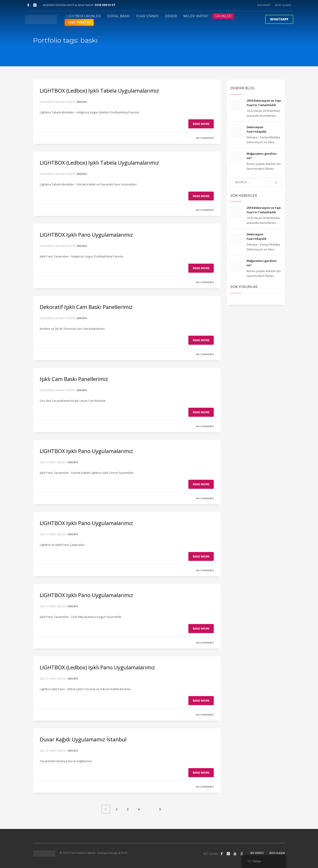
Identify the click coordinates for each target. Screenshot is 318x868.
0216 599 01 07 (105, 5)
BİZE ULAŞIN (283, 5)
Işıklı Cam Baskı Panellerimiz (74, 379)
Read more (201, 124)
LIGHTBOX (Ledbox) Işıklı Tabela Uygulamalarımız (99, 90)
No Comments (205, 138)
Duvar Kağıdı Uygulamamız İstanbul (83, 739)
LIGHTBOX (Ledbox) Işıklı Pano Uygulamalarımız (97, 667)
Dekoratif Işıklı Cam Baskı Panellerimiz (86, 307)
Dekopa (82, 102)
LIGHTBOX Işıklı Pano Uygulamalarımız (86, 235)
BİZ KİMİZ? (264, 5)
